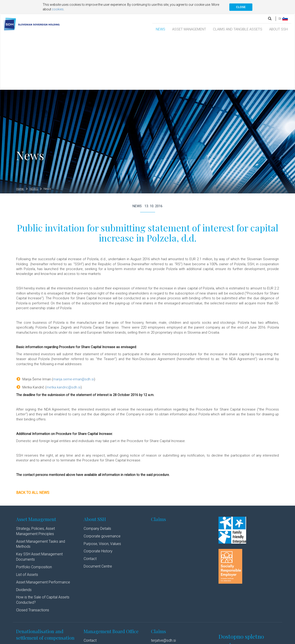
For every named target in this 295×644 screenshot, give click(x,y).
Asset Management (36, 465)
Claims (158, 465)
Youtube (139, 640)
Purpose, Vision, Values (102, 490)
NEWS (161, 29)
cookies (58, 9)
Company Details (97, 475)
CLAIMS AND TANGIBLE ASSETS (238, 29)
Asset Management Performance (43, 528)
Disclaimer (67, 640)
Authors (103, 640)
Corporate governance (102, 482)
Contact (90, 505)
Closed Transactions (33, 556)
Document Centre (98, 512)
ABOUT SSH (279, 29)
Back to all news (33, 439)
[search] (270, 19)
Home (22, 135)
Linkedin (119, 640)
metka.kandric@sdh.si (63, 333)
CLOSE (241, 7)
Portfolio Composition (34, 513)
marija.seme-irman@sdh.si (74, 325)
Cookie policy (86, 640)
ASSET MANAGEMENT (189, 29)
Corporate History (98, 497)
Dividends (24, 536)
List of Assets (27, 521)
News (47, 135)
